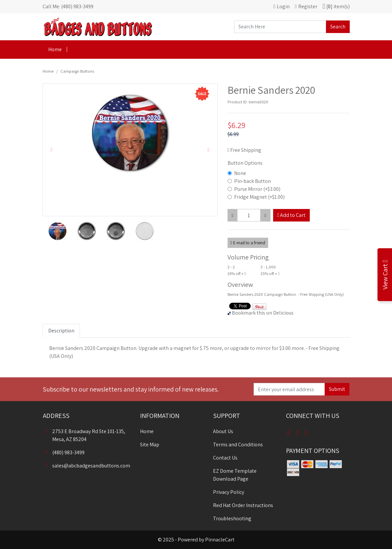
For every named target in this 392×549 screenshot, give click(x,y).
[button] (52, 150)
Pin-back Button (252, 181)
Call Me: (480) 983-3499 (68, 6)
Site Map (150, 445)
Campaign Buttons (77, 71)
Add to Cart (292, 215)
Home (55, 49)
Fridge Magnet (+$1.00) (259, 197)
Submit (337, 389)
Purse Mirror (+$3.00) (257, 189)
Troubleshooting (232, 518)
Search (338, 27)
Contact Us (225, 458)
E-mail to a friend (248, 243)
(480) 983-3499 (64, 452)
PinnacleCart (220, 540)
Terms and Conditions (238, 445)
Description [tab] (61, 331)
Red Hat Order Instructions (243, 505)
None (240, 173)
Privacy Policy (229, 492)
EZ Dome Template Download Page (235, 475)
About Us (223, 431)
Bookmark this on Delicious (263, 313)
